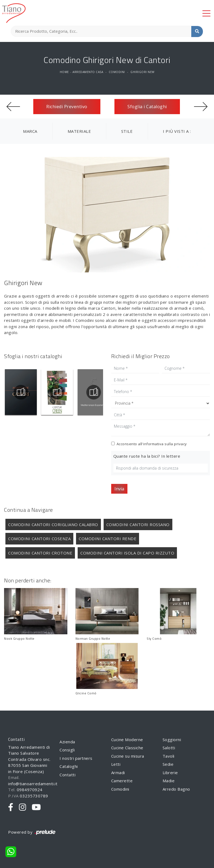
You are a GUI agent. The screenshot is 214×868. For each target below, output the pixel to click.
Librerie (170, 773)
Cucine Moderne (127, 740)
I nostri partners (76, 758)
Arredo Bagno (176, 789)
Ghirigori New (142, 72)
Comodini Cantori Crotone (40, 553)
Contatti (68, 775)
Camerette (122, 781)
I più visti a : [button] (177, 131)
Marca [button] (30, 131)
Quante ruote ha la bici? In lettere (147, 456)
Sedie (168, 764)
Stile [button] (127, 131)
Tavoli (169, 756)
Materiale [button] (79, 131)
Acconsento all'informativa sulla (152, 444)
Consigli (67, 750)
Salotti (169, 748)
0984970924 (30, 790)
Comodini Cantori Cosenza (39, 539)
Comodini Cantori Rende (108, 539)
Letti (116, 764)
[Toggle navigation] (206, 13)
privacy (180, 444)
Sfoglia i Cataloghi (147, 107)
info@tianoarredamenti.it (33, 784)
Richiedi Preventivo (67, 107)
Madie (169, 781)
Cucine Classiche (127, 748)
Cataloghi (69, 766)
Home (64, 72)
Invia (119, 489)
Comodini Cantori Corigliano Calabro (53, 524)
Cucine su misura (128, 756)
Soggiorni (172, 740)
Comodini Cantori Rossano (138, 524)
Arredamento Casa (88, 72)
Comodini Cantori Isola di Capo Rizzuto (127, 553)
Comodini (117, 72)
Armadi (118, 773)
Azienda (67, 742)
